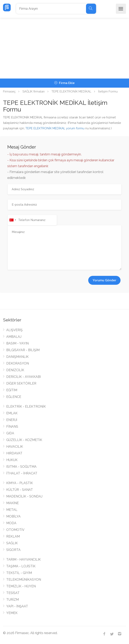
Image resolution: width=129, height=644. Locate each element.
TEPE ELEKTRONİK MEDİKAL (71, 91)
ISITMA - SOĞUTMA (21, 467)
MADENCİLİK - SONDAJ (24, 496)
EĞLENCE (14, 397)
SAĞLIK (12, 543)
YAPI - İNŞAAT (17, 606)
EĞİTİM (12, 390)
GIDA (10, 433)
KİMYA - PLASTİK (20, 483)
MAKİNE (13, 503)
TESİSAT (13, 593)
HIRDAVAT (14, 453)
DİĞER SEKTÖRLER (21, 383)
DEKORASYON (18, 363)
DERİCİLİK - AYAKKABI (24, 377)
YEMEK (12, 613)
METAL (12, 510)
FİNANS (12, 427)
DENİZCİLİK (15, 370)
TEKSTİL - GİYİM (19, 573)
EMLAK (12, 413)
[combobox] (13, 220)
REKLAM (13, 536)
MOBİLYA (13, 516)
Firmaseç (9, 91)
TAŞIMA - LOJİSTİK (21, 566)
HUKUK (12, 460)
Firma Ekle (64, 83)
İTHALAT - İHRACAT (22, 473)
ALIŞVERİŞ (14, 330)
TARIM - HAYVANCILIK (24, 560)
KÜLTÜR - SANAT (20, 490)
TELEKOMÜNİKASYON (24, 580)
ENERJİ (12, 420)
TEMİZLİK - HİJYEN (21, 586)
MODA (11, 523)
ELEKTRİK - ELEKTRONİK (26, 406)
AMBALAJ (14, 337)
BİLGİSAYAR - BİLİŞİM (23, 350)
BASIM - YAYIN (17, 343)
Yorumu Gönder (104, 280)
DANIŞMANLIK (17, 357)
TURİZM (13, 600)
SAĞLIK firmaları (34, 91)
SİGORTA (13, 550)
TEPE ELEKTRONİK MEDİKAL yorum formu (55, 128)
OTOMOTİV (15, 530)
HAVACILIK (15, 447)
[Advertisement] (64, 48)
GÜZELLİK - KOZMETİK (24, 440)
